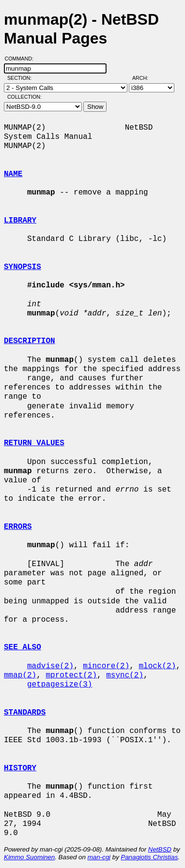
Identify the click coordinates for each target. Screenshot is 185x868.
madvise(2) (50, 666)
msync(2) (125, 675)
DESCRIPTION (30, 341)
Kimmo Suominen (29, 857)
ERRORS (18, 527)
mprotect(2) (71, 675)
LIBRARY (20, 221)
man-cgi (99, 857)
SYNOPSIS (23, 267)
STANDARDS (25, 713)
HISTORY (20, 768)
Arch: (145, 78)
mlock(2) (157, 666)
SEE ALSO (23, 647)
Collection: (24, 97)
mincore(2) (106, 666)
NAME (13, 174)
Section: (22, 78)
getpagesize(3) (60, 685)
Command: (22, 59)
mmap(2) (20, 675)
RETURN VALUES (34, 443)
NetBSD (160, 849)
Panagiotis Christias (150, 857)
